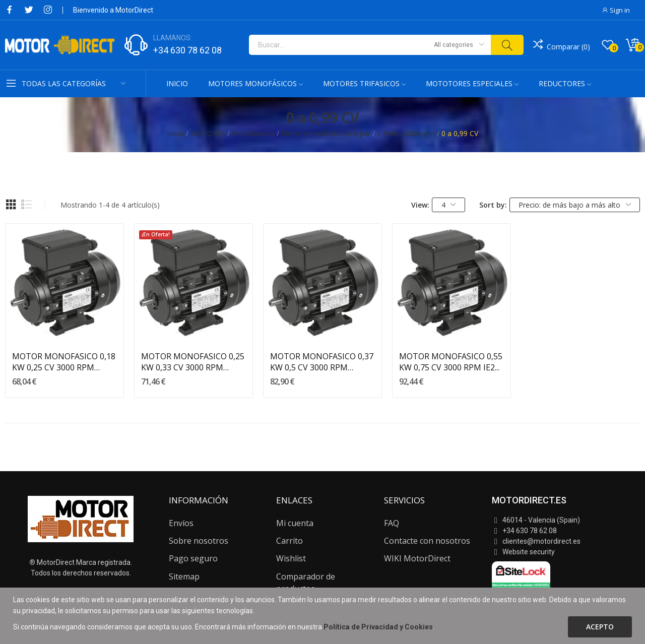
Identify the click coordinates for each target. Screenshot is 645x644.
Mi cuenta (295, 523)
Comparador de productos (306, 583)
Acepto (600, 627)
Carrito (289, 541)
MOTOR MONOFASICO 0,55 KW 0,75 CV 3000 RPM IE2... (451, 362)
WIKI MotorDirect (417, 558)
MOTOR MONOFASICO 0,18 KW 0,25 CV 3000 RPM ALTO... (64, 362)
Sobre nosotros (199, 541)
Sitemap (184, 576)
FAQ (392, 523)
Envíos (181, 523)
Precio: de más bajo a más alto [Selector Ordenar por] (575, 205)
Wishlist (291, 558)
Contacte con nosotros (427, 541)
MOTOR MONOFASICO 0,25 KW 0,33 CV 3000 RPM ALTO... (193, 362)
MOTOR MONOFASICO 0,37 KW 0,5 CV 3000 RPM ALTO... (322, 362)
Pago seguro (193, 558)
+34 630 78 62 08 (187, 50)
